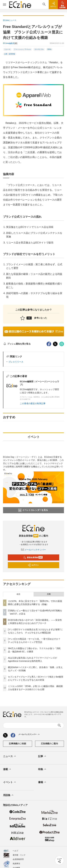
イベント (10, 782)
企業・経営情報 (10, 54)
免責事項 (16, 864)
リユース (7, 49)
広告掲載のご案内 (49, 744)
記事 (42, 756)
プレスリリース (16, 362)
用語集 (8, 795)
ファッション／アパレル (22, 49)
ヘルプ (15, 851)
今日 (18, 594)
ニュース (10, 756)
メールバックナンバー (34, 550)
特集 (42, 769)
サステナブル (39, 49)
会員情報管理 (18, 859)
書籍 (42, 782)
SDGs (49, 49)
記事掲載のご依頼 (18, 744)
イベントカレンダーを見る (33, 510)
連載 (7, 769)
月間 (49, 594)
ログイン (33, 565)
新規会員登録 (33, 557)
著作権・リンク (19, 855)
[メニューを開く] (5, 5)
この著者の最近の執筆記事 (33, 403)
